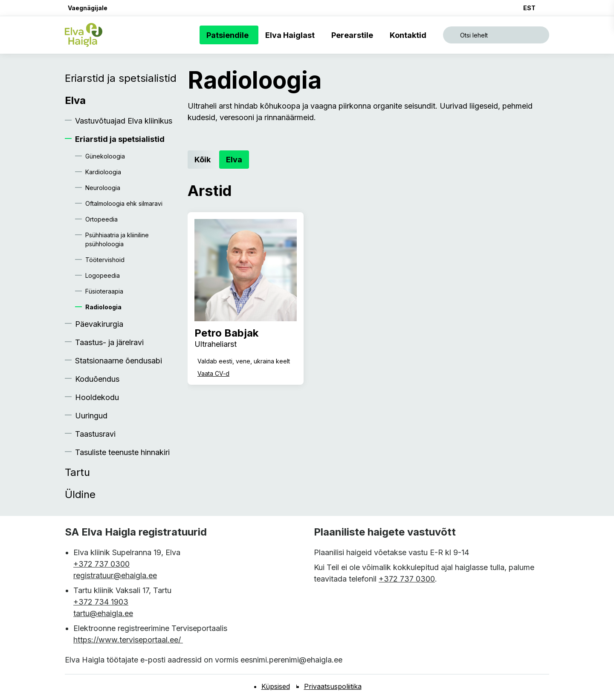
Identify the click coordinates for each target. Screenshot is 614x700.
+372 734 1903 (101, 602)
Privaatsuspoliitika (333, 686)
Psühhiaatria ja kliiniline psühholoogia (117, 239)
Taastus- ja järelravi (109, 342)
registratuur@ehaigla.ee (115, 575)
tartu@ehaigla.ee (103, 613)
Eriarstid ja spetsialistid (121, 78)
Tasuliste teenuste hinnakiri (122, 452)
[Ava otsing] (496, 35)
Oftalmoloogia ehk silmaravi (124, 203)
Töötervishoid (105, 260)
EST (529, 8)
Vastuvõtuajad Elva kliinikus (124, 121)
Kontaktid (410, 35)
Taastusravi (95, 434)
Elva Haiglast (292, 35)
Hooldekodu (97, 397)
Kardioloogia (103, 172)
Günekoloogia (105, 156)
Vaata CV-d (213, 373)
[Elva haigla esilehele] (84, 35)
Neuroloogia (103, 188)
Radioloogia (103, 307)
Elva (75, 100)
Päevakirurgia (99, 324)
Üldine (80, 494)
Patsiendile (229, 35)
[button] (86, 8)
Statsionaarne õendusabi (119, 361)
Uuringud (91, 416)
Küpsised (276, 686)
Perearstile (354, 35)
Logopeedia (103, 275)
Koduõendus (97, 379)
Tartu (77, 472)
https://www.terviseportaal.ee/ (128, 640)
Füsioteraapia (104, 291)
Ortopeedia (101, 219)
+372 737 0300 (101, 564)
